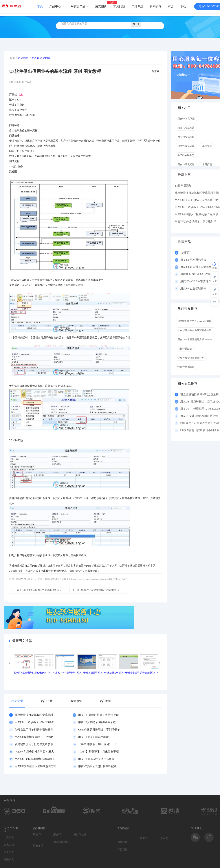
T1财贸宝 (186, 253)
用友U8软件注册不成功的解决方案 (36, 766)
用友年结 (38, 846)
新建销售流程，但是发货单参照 (34, 744)
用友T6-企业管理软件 (193, 288)
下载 (183, 6)
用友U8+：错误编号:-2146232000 (34, 722)
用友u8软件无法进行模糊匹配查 (97, 766)
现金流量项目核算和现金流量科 (34, 715)
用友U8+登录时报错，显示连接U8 (99, 715)
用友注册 (122, 842)
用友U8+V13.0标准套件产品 (197, 281)
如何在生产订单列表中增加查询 (34, 730)
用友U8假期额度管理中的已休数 (34, 737)
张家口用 (9, 845)
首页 (40, 6)
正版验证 (143, 838)
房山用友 (9, 859)
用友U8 (57, 834)
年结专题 (137, 6)
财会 (171, 6)
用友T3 (37, 834)
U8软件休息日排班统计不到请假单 (99, 730)
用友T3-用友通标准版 (193, 260)
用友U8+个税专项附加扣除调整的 (35, 759)
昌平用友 (9, 852)
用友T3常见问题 (186, 137)
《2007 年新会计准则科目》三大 (98, 744)
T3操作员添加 (183, 186)
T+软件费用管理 (186, 367)
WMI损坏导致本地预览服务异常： (196, 330)
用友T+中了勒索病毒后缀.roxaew (195, 339)
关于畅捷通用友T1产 (150, 673)
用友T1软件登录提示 (129, 673)
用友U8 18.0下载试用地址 (93, 737)
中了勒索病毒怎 (186, 155)
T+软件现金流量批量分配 (191, 358)
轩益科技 (122, 850)
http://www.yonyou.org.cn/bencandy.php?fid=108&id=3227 (98, 579)
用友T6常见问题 (186, 128)
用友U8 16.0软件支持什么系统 (96, 759)
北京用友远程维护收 (24, 673)
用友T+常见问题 (186, 164)
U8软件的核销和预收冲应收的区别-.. (96, 590)
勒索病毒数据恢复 (62, 842)
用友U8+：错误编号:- (66, 673)
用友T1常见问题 (186, 146)
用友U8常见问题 (41, 58)
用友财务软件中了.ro (44, 673)
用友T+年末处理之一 (108, 673)
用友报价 (101, 6)
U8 (21, 94)
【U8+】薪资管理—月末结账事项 (98, 752)
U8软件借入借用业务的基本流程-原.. (36, 590)
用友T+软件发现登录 (87, 673)
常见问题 (119, 6)
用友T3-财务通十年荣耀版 (197, 267)
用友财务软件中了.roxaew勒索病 (194, 321)
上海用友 (163, 838)
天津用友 (9, 837)
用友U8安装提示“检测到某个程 (97, 722)
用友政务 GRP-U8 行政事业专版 (199, 274)
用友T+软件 (80, 834)
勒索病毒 (155, 6)
